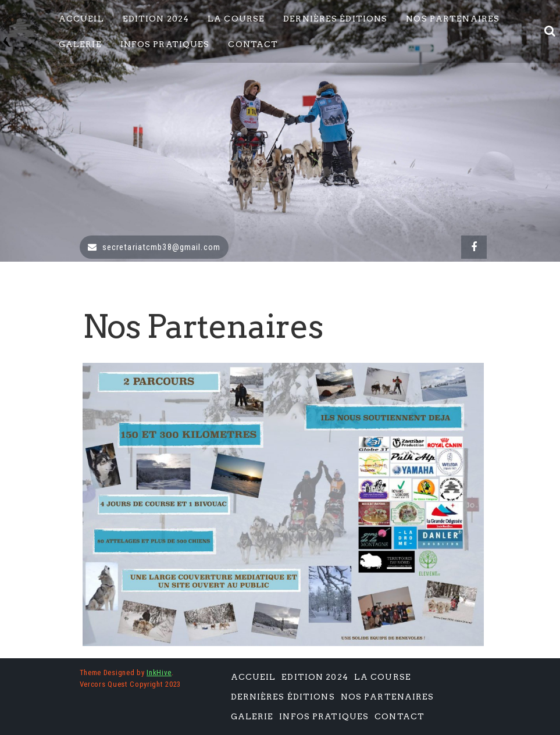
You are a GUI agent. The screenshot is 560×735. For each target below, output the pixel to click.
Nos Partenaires (453, 19)
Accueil (81, 19)
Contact (253, 44)
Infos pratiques (165, 44)
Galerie (80, 44)
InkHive (159, 672)
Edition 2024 (156, 19)
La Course (236, 19)
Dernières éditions (335, 19)
